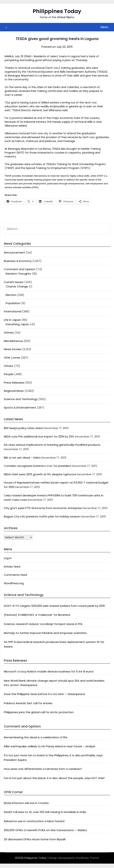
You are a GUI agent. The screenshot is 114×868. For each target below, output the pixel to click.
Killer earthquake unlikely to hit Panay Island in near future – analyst (50, 746)
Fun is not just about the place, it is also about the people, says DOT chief (54, 778)
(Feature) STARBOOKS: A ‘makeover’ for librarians (37, 615)
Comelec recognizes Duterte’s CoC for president (38, 466)
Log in (8, 558)
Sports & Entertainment (20, 407)
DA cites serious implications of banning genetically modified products (52, 445)
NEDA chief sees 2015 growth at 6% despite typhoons (40, 474)
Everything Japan (17, 324)
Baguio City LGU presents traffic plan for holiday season (42, 516)
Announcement (15, 252)
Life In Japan (12, 320)
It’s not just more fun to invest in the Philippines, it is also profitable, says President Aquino (53, 757)
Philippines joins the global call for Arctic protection (39, 712)
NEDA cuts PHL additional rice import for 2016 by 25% (39, 436)
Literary (9, 332)
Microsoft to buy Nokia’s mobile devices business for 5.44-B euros (49, 671)
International (13, 311)
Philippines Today (57, 11)
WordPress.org (14, 583)
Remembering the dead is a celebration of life (36, 737)
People (9, 374)
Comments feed (15, 575)
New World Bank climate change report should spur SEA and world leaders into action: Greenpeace (54, 683)
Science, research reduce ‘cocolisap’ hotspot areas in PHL (43, 624)
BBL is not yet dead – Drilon (22, 458)
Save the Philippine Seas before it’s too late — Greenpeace (44, 694)
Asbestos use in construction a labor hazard (34, 821)
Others (9, 366)
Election (11, 295)
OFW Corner (12, 358)
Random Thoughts (18, 274)
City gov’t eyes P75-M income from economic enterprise (43, 508)
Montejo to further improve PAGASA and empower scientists (45, 633)
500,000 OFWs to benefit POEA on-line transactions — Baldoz (45, 830)
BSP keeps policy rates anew (23, 428)
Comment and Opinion (20, 269)
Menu (104, 27)
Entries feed (12, 567)
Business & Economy (18, 261)
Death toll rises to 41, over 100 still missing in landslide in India (45, 812)
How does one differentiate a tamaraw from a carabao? (43, 769)
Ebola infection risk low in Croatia (26, 803)
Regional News (14, 391)
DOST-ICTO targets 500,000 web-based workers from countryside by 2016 (54, 606)
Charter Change (17, 286)
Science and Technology (21, 399)
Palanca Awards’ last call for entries (28, 703)
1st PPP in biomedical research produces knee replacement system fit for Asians (54, 644)
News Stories (13, 349)
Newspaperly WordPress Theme (79, 858)
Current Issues (14, 282)
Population (13, 303)
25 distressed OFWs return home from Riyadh (35, 839)
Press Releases (14, 383)
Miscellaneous (13, 341)
